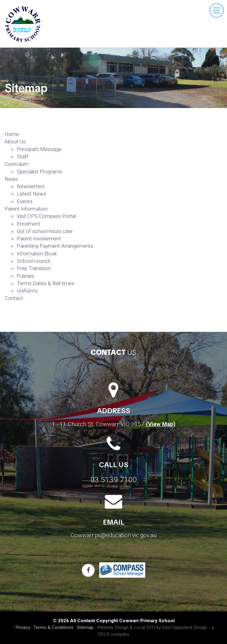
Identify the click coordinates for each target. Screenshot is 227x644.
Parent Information (26, 209)
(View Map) (161, 424)
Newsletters (31, 186)
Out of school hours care (45, 231)
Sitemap (85, 627)
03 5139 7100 (114, 480)
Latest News (32, 194)
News (11, 179)
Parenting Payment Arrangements (55, 246)
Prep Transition (34, 268)
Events (25, 201)
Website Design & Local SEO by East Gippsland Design (152, 627)
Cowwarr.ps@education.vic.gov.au (114, 535)
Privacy (23, 627)
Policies (26, 276)
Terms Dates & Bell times (46, 283)
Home (12, 134)
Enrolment (28, 224)
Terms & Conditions (53, 627)
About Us (15, 142)
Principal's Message (39, 149)
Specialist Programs (40, 172)
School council (33, 261)
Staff (23, 157)
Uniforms (27, 291)
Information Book (37, 254)
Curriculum (17, 164)
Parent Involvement (39, 239)
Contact (14, 298)
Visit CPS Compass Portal (46, 216)
